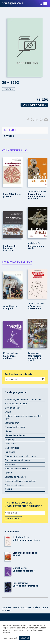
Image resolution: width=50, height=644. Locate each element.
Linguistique (10, 440)
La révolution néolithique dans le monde (37, 196)
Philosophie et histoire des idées (20, 456)
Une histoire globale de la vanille (35, 358)
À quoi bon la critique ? (10, 307)
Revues (8, 473)
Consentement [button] (10, 638)
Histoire (8, 431)
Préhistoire (9, 89)
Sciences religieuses (15, 485)
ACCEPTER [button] (25, 638)
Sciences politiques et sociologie (20, 481)
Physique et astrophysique (17, 460)
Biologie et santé (13, 408)
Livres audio (10, 444)
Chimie (8, 412)
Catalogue (25, 608)
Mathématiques (12, 448)
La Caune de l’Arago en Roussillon (10, 248)
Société (8, 489)
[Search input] (23, 379)
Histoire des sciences (15, 435)
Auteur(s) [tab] (11, 130)
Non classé (10, 452)
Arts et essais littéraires (16, 404)
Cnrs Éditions (10, 608)
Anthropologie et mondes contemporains (24, 399)
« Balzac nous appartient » (35, 307)
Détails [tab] (9, 136)
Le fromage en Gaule (36, 247)
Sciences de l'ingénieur (15, 477)
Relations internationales (16, 469)
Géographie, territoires (15, 427)
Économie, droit (12, 423)
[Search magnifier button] (43, 379)
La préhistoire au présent (12, 195)
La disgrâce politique (9, 357)
